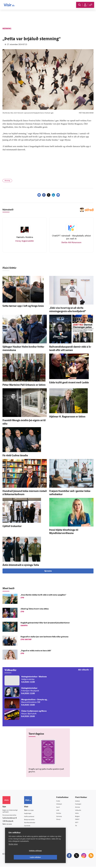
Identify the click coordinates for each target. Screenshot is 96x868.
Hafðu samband (33, 817)
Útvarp (61, 820)
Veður (79, 814)
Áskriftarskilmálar (34, 823)
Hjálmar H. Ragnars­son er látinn (67, 417)
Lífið (60, 811)
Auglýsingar (32, 814)
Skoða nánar (13, 851)
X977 (78, 823)
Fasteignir (80, 804)
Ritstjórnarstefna (34, 820)
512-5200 (35, 810)
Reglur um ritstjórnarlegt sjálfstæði (12, 812)
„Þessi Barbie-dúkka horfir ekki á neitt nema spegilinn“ (43, 595)
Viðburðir (80, 811)
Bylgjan (79, 817)
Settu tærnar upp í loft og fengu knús (23, 306)
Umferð (30, 829)
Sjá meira (48, 571)
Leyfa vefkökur (50, 857)
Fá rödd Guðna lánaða (15, 456)
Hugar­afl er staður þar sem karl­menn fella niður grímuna (44, 637)
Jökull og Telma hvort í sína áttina (35, 609)
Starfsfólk (31, 826)
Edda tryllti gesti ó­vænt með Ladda (69, 383)
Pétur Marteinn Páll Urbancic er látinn (24, 385)
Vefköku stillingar (21, 857)
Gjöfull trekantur (12, 526)
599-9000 (10, 825)
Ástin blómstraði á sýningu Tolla (21, 565)
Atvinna (79, 807)
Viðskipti (62, 804)
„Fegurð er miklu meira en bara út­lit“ (36, 651)
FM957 (79, 820)
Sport (61, 807)
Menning (7, 181)
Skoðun (62, 814)
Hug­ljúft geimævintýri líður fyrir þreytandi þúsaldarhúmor (45, 623)
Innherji (79, 801)
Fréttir (61, 801)
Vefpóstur (31, 833)
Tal (77, 827)
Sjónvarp (62, 817)
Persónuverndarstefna (11, 816)
